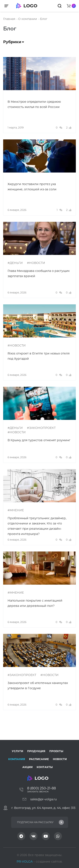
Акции (27, 767)
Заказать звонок (38, 792)
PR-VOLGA (25, 862)
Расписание (39, 759)
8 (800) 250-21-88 (42, 788)
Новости (60, 759)
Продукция (36, 751)
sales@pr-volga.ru (44, 799)
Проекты (56, 751)
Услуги (17, 751)
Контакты (45, 767)
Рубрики (14, 42)
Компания (17, 759)
